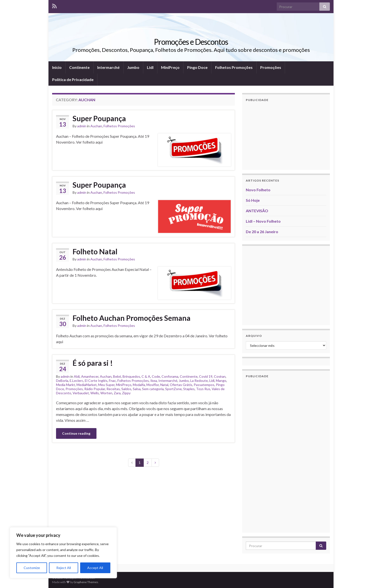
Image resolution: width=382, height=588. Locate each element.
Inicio (57, 67)
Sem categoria (153, 389)
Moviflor (153, 385)
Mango (221, 381)
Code (156, 376)
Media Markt (66, 385)
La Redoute (199, 381)
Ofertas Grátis (181, 385)
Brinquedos (131, 376)
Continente (79, 67)
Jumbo (133, 67)
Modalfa (139, 385)
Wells (95, 393)
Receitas (113, 389)
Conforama (170, 376)
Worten (106, 393)
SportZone (173, 389)
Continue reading (76, 433)
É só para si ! (93, 363)
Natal (164, 385)
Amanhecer (90, 376)
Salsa (137, 389)
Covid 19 (206, 376)
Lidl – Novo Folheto (263, 221)
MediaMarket (87, 385)
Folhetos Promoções (234, 67)
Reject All (64, 568)
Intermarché (108, 67)
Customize (32, 568)
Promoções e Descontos (191, 42)
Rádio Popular (95, 389)
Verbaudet (81, 393)
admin (82, 126)
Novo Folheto (258, 190)
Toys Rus (203, 389)
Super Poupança (99, 118)
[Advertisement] (286, 136)
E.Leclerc (76, 381)
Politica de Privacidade (73, 79)
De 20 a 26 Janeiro (262, 232)
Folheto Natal (95, 251)
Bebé (117, 376)
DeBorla (62, 381)
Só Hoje (253, 200)
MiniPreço (170, 67)
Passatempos (204, 385)
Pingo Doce (197, 67)
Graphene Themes (86, 582)
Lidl (150, 67)
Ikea (154, 381)
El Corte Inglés (96, 381)
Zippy (126, 393)
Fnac (112, 381)
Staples (189, 389)
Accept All (95, 568)
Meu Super (106, 385)
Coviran (220, 376)
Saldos (126, 389)
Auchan (96, 126)
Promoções (271, 67)
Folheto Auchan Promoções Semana (132, 318)
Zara (117, 393)
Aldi (77, 376)
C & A (146, 376)
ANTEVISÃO (257, 211)
